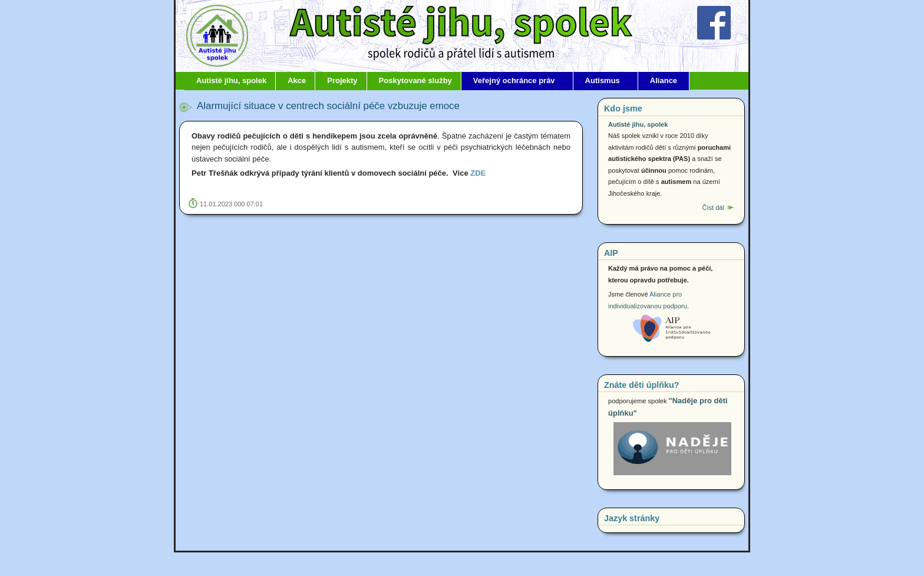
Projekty (342, 80)
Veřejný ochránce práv (514, 80)
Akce (297, 80)
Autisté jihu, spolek (231, 80)
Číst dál (713, 208)
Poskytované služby (415, 80)
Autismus (603, 80)
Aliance (664, 80)
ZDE (478, 173)
